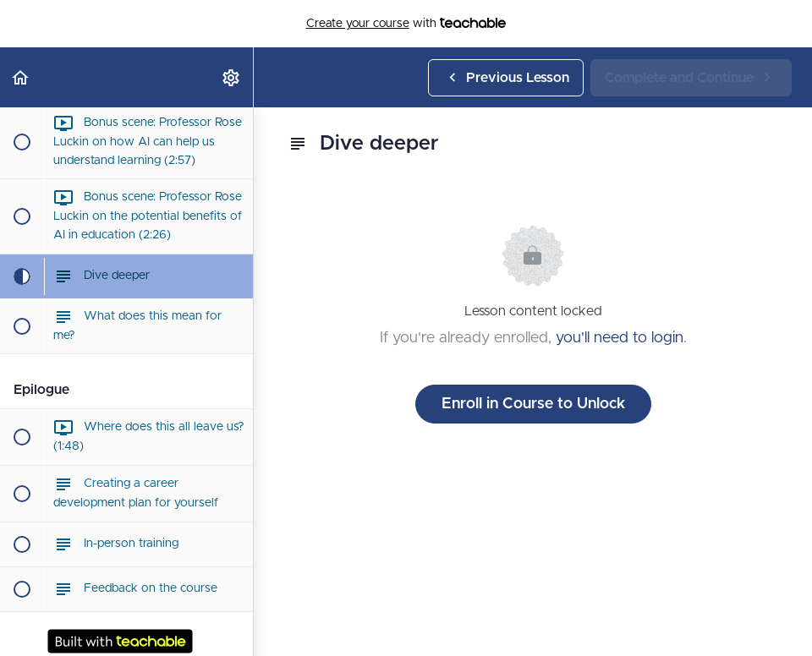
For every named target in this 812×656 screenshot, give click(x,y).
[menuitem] (232, 77)
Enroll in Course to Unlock (533, 404)
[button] (21, 77)
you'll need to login (620, 338)
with (406, 24)
